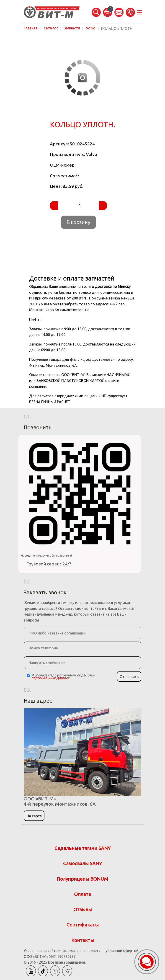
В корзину (78, 222)
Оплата (82, 894)
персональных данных (50, 678)
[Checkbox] (29, 675)
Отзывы (83, 909)
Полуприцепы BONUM (82, 879)
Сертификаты (83, 925)
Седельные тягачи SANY (82, 848)
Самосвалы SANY (82, 863)
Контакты (83, 940)
